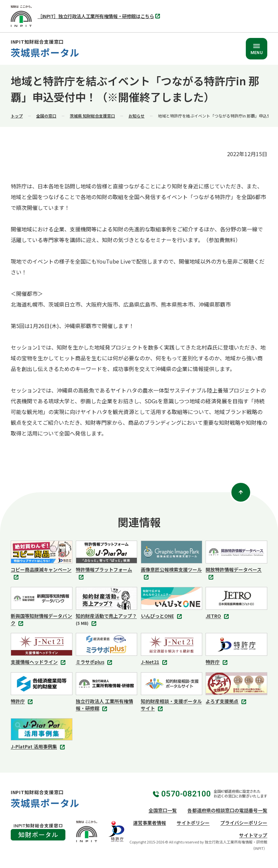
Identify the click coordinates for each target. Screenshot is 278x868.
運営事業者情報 (150, 823)
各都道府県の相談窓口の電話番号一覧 (227, 810)
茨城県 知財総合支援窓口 (92, 116)
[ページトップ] (241, 492)
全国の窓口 (46, 116)
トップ (17, 116)
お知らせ (136, 116)
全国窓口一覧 (163, 810)
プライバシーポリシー (244, 823)
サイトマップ (253, 835)
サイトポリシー (193, 823)
